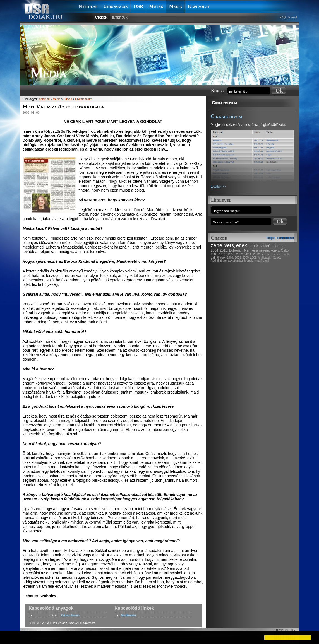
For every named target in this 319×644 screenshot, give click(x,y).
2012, (257, 254)
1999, (230, 258)
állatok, (221, 257)
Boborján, (236, 250)
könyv (74, 623)
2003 (45, 623)
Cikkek (101, 17)
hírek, (255, 246)
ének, (242, 245)
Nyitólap (88, 6)
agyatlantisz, (236, 261)
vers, (230, 245)
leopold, (249, 261)
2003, (238, 258)
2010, (224, 250)
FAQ (283, 17)
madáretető (262, 261)
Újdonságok (116, 6)
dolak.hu (44, 99)
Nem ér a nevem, (257, 250)
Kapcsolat (199, 6)
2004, (215, 250)
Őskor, (286, 250)
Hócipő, (276, 258)
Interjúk (120, 17)
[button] (9, 637)
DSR (138, 6)
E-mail (293, 17)
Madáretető (129, 615)
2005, (246, 258)
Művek (156, 6)
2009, (254, 258)
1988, (215, 254)
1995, (223, 254)
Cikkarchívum (224, 103)
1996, (232, 254)
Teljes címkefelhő (280, 238)
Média (176, 6)
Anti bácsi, (264, 258)
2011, (248, 254)
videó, (266, 246)
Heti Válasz (59, 623)
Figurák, (279, 246)
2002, (240, 254)
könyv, (275, 250)
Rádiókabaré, (219, 261)
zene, (217, 245)
